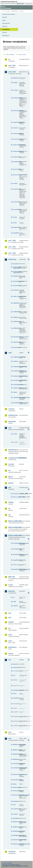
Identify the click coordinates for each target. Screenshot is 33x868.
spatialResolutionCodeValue (16, 403)
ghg (10, 488)
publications (12, 647)
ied (9, 515)
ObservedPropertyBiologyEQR (16, 795)
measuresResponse (16, 151)
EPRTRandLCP (13, 450)
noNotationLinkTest (16, 690)
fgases (11, 477)
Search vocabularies (10, 55)
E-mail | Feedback (7, 863)
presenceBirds (16, 169)
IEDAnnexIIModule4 (14, 535)
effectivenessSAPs (16, 111)
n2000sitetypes (16, 322)
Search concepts (22, 55)
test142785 (16, 698)
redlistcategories (16, 342)
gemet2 (11, 483)
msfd (10, 635)
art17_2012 (12, 247)
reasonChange (16, 189)
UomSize (16, 814)
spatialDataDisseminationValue (16, 397)
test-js (15, 693)
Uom (14, 805)
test (10, 660)
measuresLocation (16, 139)
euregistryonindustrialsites (14, 458)
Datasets (5, 17)
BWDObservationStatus (16, 745)
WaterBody (16, 818)
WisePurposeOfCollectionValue (16, 844)
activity (15, 434)
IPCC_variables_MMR (16, 497)
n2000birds (16, 303)
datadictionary (13, 415)
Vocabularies (6, 29)
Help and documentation (9, 14)
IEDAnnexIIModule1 (14, 521)
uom (10, 732)
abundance (16, 264)
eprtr (10, 428)
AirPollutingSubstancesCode (16, 543)
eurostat (11, 464)
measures (16, 128)
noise (10, 641)
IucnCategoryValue (16, 385)
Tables (4, 20)
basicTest (16, 664)
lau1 (10, 613)
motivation (16, 290)
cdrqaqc (15, 83)
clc (14, 597)
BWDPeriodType (16, 750)
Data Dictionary (14, 11)
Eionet (9, 11)
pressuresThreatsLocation (16, 175)
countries (16, 90)
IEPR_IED (12, 577)
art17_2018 (12, 253)
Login (20, 4)
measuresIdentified (16, 134)
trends (15, 223)
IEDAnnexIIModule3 (14, 527)
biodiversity (12, 259)
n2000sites (16, 317)
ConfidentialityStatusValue (16, 768)
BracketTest (16, 667)
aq (9, 59)
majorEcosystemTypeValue (16, 388)
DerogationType (16, 549)
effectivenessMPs (16, 98)
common (11, 409)
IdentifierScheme (16, 780)
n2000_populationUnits (16, 296)
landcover (12, 591)
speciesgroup (16, 347)
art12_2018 (12, 72)
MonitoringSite (16, 787)
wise (10, 738)
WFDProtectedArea (16, 827)
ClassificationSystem (16, 764)
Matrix (15, 784)
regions (15, 392)
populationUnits (16, 162)
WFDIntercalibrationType (16, 822)
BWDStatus (16, 759)
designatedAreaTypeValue (16, 367)
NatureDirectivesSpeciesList (16, 337)
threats (15, 217)
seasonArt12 (16, 202)
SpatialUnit (16, 801)
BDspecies (16, 78)
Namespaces (6, 35)
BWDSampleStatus (16, 754)
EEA (9, 2)
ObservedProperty (16, 791)
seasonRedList (16, 209)
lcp (9, 628)
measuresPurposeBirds (16, 145)
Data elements (6, 23)
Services (5, 32)
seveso (11, 653)
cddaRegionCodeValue (16, 357)
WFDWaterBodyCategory (16, 835)
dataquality (16, 276)
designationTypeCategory (16, 371)
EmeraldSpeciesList (16, 281)
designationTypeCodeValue (16, 376)
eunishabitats (16, 286)
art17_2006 (12, 241)
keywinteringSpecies (16, 122)
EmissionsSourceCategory (16, 774)
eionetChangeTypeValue (16, 380)
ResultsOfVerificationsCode (16, 555)
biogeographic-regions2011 (16, 272)
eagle (15, 602)
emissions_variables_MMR (16, 494)
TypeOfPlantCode (16, 560)
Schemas (5, 26)
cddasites (16, 361)
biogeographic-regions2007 (16, 268)
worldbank (12, 852)
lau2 (10, 618)
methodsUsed (16, 157)
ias (9, 508)
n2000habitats (16, 312)
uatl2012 (15, 606)
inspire (11, 585)
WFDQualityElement (16, 831)
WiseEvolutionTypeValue (16, 840)
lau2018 (11, 622)
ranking (15, 183)
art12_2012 (12, 66)
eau (14, 675)
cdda (10, 353)
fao (9, 470)
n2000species (16, 328)
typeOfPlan (16, 233)
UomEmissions (16, 809)
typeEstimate (16, 227)
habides (11, 502)
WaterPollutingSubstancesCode (16, 569)
